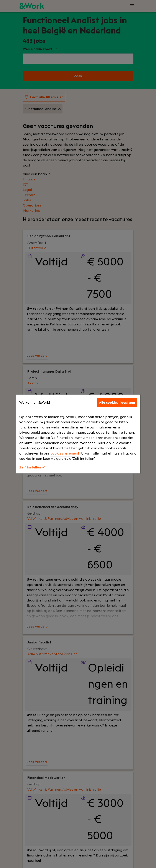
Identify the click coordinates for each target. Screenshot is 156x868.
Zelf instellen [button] (32, 467)
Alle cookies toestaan (117, 403)
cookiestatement (65, 453)
